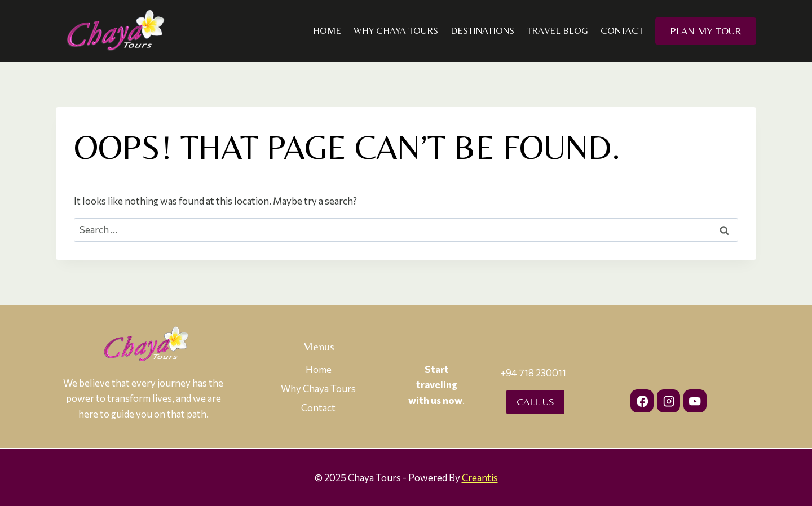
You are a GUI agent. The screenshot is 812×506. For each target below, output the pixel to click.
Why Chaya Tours (396, 30)
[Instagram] (668, 401)
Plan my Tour (706, 31)
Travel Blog (557, 30)
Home (327, 30)
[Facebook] (642, 401)
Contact (622, 30)
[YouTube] (695, 401)
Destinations (482, 30)
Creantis (480, 478)
